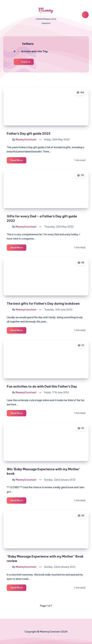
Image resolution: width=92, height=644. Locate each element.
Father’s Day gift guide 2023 (29, 134)
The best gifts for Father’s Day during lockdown (43, 304)
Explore (24, 62)
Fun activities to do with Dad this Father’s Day (42, 386)
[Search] (85, 15)
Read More (18, 161)
